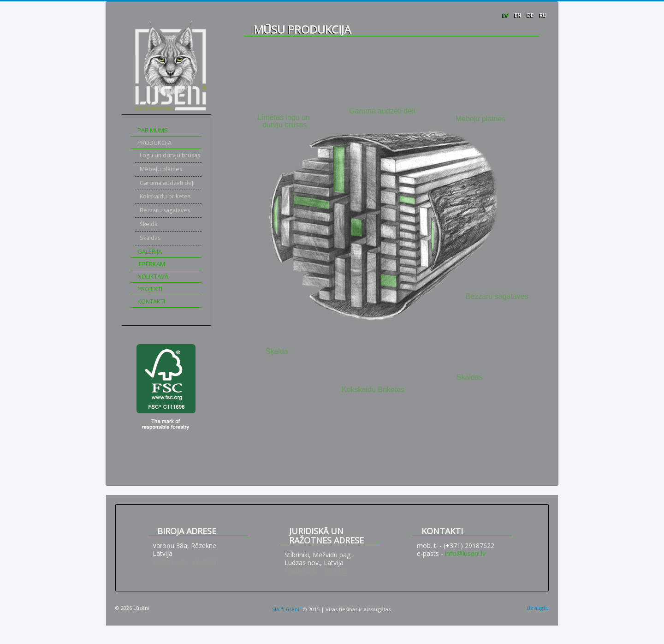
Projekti (150, 289)
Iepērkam (151, 264)
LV (506, 15)
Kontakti (151, 301)
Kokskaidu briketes (165, 196)
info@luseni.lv (465, 553)
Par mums (153, 130)
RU (543, 15)
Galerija (150, 251)
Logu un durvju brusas (170, 155)
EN (519, 15)
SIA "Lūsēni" (287, 609)
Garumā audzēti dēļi (167, 183)
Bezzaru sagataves (165, 210)
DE (531, 15)
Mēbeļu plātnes (161, 169)
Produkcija (154, 143)
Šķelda (149, 224)
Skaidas (150, 238)
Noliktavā (153, 276)
